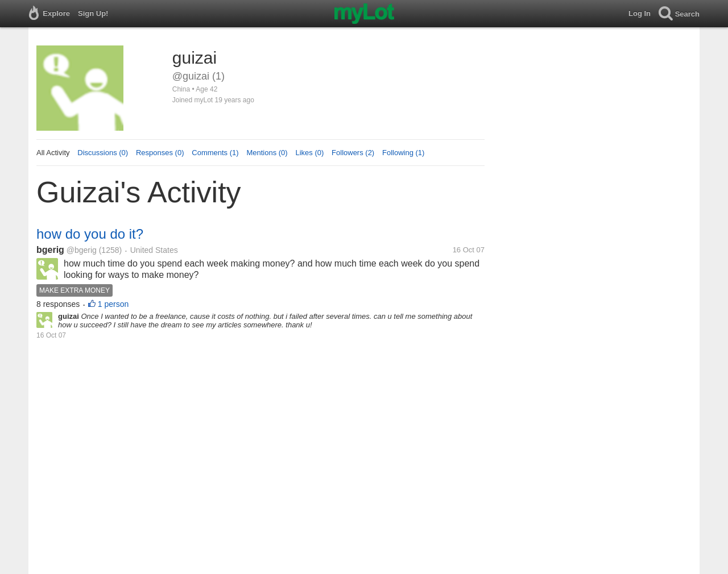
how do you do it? (90, 234)
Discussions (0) (103, 153)
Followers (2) (353, 153)
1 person (113, 304)
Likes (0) (309, 153)
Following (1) (403, 153)
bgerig (50, 250)
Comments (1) (215, 153)
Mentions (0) (267, 153)
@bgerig (82, 250)
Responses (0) (160, 153)
